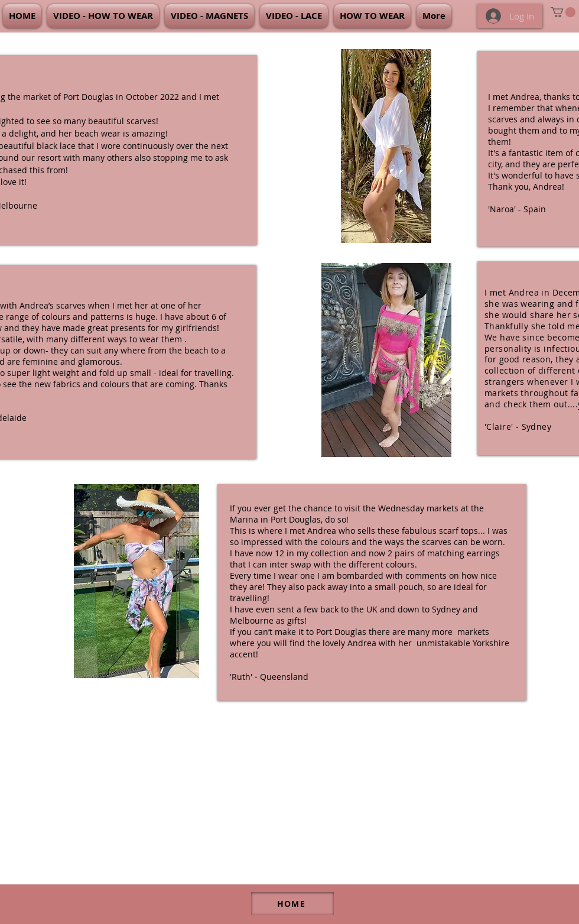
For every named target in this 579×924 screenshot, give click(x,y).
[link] (563, 12)
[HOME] (292, 903)
